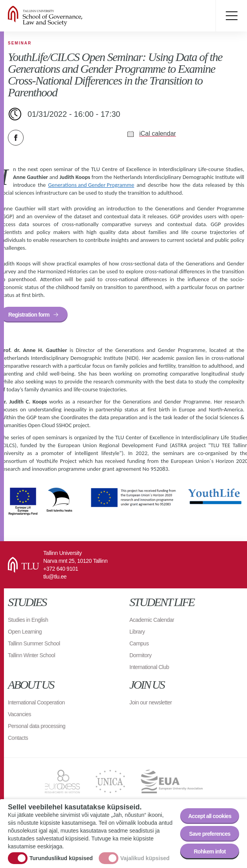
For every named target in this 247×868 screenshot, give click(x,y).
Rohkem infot (210, 851)
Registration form (29, 315)
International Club (149, 667)
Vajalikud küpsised (145, 859)
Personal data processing (37, 726)
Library (137, 632)
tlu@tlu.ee (55, 577)
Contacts (18, 738)
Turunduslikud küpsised (61, 859)
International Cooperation (36, 702)
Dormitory (140, 655)
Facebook (16, 138)
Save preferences (210, 834)
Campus (139, 643)
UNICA (110, 781)
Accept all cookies (210, 816)
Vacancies (19, 714)
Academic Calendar (152, 620)
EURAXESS (62, 781)
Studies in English (28, 620)
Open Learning (25, 632)
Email (55, 138)
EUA (172, 781)
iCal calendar (158, 134)
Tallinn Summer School (34, 643)
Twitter (35, 138)
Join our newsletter (151, 702)
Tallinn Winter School (31, 655)
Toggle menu (231, 16)
